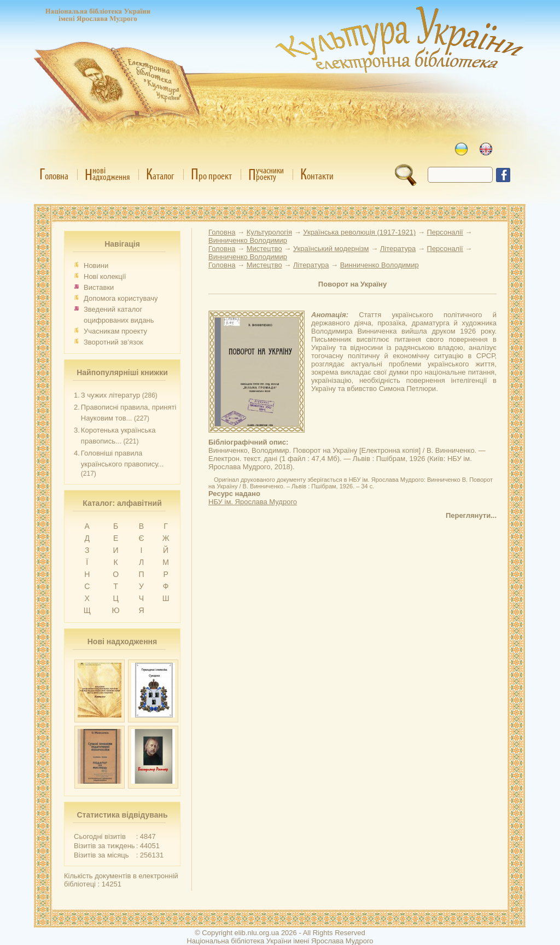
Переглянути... (471, 515)
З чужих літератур (110, 395)
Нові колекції (105, 276)
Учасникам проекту (115, 331)
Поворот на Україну (352, 284)
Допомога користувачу (121, 298)
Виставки (99, 287)
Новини (96, 266)
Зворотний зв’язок (113, 342)
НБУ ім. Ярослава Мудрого (253, 502)
